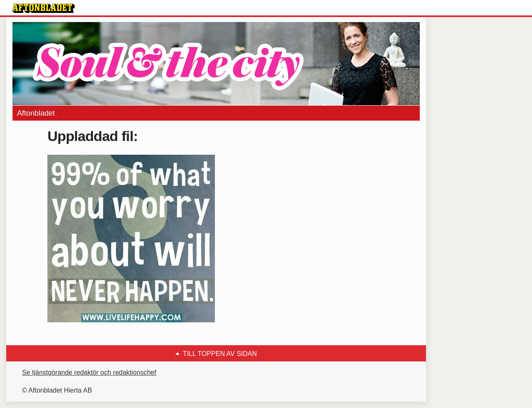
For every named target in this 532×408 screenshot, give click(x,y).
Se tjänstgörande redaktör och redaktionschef (89, 372)
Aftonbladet (36, 113)
